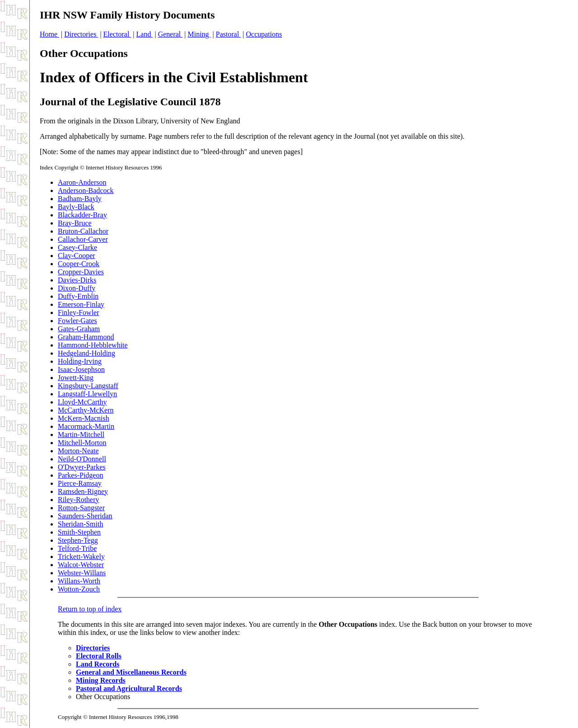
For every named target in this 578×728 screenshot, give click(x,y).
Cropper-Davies (81, 272)
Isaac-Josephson (81, 369)
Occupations (264, 34)
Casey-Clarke (77, 247)
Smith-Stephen (79, 532)
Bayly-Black (76, 207)
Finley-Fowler (79, 312)
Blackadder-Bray (82, 215)
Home (49, 34)
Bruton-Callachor (83, 231)
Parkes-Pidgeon (80, 475)
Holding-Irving (80, 361)
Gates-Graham (79, 329)
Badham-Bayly (80, 199)
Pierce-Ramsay (80, 483)
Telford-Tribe (77, 548)
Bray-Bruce (75, 223)
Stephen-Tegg (78, 540)
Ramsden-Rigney (83, 491)
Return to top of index (90, 609)
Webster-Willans (82, 573)
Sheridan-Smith (80, 524)
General (170, 34)
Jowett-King (76, 378)
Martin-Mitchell (81, 434)
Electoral (117, 34)
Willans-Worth (79, 581)
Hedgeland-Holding (86, 353)
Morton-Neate (78, 451)
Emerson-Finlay (81, 304)
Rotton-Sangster (81, 508)
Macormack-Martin (86, 426)
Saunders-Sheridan (85, 516)
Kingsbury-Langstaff (88, 386)
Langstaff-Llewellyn (87, 394)
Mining (199, 34)
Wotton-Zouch (79, 589)
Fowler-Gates (77, 321)
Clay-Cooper (77, 256)
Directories (81, 34)
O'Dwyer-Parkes (82, 467)
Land (145, 34)
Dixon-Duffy (77, 288)
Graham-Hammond (86, 337)
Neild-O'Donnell (82, 459)
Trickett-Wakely (81, 557)
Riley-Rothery (79, 500)
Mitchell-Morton (82, 443)
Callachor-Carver (83, 239)
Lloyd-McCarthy (82, 402)
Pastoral (228, 34)
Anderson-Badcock (86, 190)
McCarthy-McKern (86, 410)
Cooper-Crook (79, 264)
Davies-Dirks (77, 280)
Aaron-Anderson (82, 182)
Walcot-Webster (81, 565)
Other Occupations (84, 53)
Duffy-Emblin (78, 296)
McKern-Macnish (84, 418)
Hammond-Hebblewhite (93, 345)
